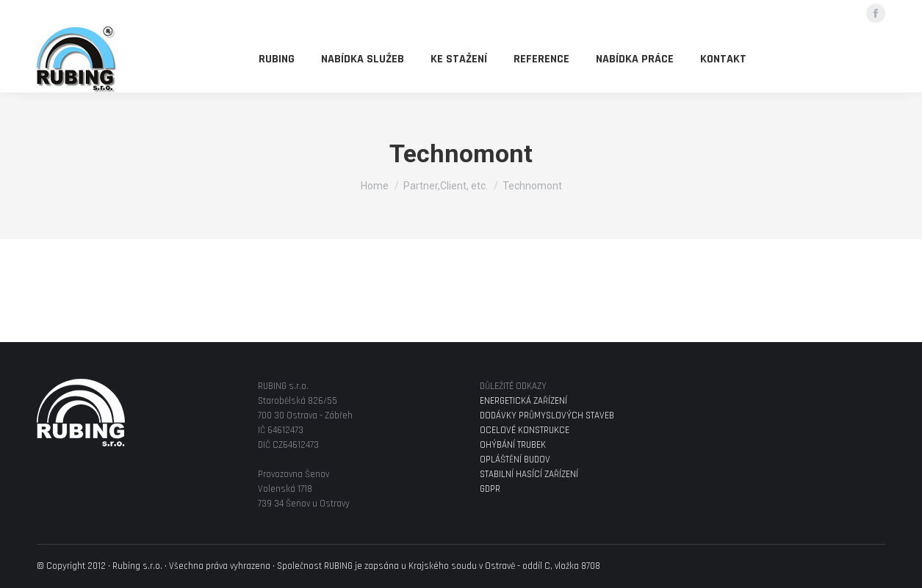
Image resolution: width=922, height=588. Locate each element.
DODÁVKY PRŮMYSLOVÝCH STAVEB (547, 415)
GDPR (490, 489)
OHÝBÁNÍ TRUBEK (513, 445)
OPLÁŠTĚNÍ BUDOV (515, 460)
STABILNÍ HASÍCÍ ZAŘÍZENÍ (529, 474)
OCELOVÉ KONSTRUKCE (525, 430)
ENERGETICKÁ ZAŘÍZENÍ (523, 401)
